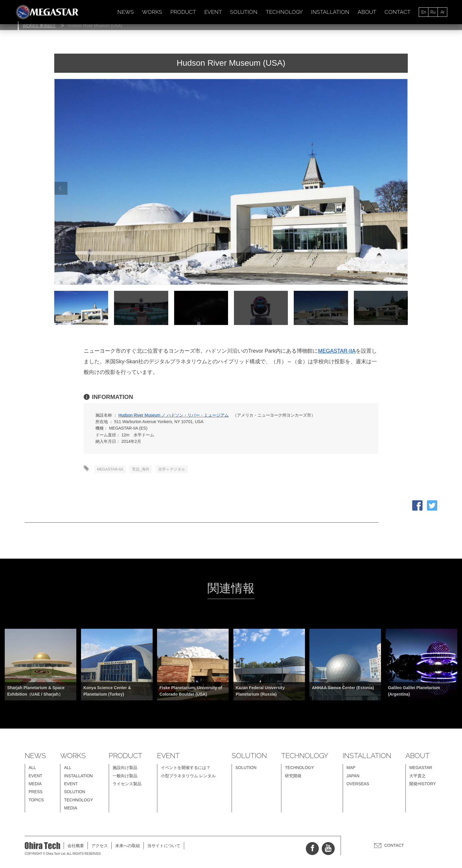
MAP (351, 769)
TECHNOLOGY (284, 12)
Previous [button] (60, 188)
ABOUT (367, 12)
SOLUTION (244, 12)
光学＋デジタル (180, 470)
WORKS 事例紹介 (39, 26)
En (424, 12)
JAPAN (353, 777)
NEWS (126, 12)
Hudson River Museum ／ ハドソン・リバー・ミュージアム (174, 415)
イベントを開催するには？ (186, 769)
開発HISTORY (423, 785)
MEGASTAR (421, 769)
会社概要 (76, 846)
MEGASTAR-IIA (337, 351)
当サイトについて (164, 846)
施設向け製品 (125, 769)
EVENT (213, 12)
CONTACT (397, 12)
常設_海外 (146, 470)
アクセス (100, 846)
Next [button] (401, 188)
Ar (443, 12)
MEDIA (35, 785)
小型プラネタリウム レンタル (188, 777)
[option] (231, 182)
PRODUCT (183, 12)
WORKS (152, 12)
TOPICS (36, 801)
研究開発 (293, 777)
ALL (32, 769)
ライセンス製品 (127, 785)
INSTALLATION (330, 12)
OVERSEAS (358, 785)
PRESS (36, 793)
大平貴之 (418, 777)
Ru (433, 12)
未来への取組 (128, 846)
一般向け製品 (125, 777)
